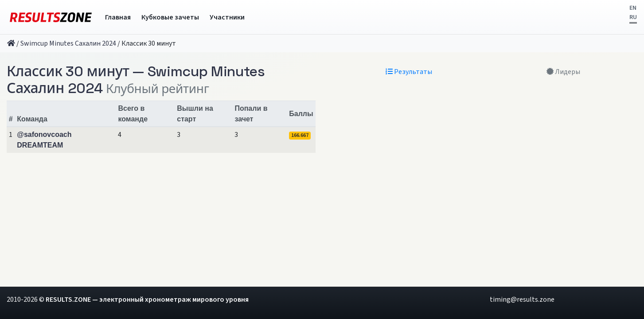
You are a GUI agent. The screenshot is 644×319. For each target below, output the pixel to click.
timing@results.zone (522, 300)
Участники (227, 17)
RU (633, 17)
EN (633, 8)
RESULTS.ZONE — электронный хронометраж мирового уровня (147, 300)
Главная (118, 17)
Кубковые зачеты (170, 17)
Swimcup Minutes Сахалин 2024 (68, 43)
